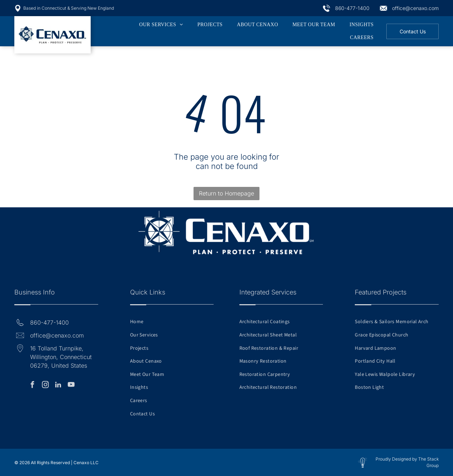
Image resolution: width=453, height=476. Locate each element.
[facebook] (32, 386)
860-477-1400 (352, 8)
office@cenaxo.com (415, 8)
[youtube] (71, 386)
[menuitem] (161, 25)
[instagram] (45, 386)
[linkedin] (58, 386)
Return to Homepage (226, 193)
